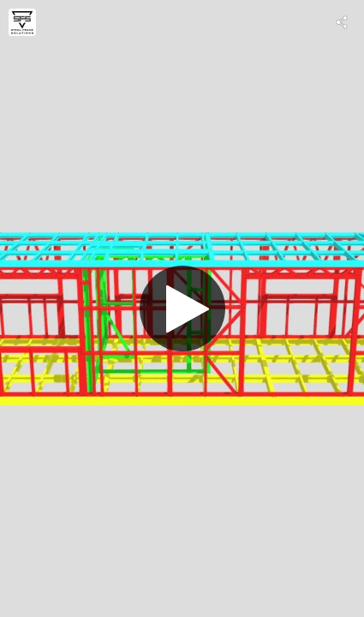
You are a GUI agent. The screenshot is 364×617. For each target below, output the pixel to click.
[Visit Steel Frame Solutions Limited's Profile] (22, 22)
